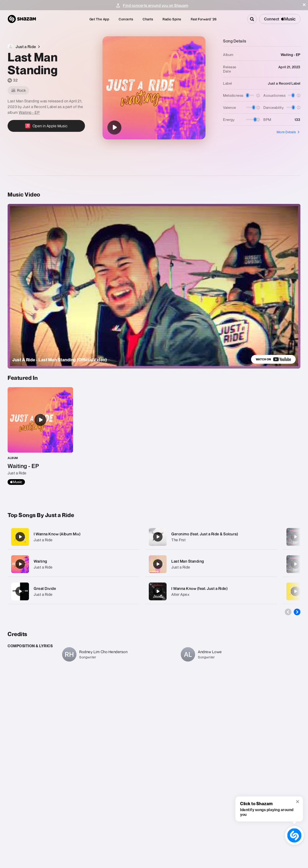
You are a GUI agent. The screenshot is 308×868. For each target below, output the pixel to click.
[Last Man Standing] (114, 128)
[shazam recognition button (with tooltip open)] (294, 835)
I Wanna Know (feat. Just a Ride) (199, 588)
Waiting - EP (29, 112)
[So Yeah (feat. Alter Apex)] (295, 564)
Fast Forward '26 (204, 19)
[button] (304, 5)
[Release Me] (295, 591)
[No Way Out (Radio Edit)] (295, 537)
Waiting (40, 561)
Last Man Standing (188, 561)
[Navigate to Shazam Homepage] (22, 19)
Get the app (99, 19)
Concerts (126, 19)
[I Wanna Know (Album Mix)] (73, 537)
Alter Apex (180, 594)
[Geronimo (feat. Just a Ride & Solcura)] (211, 537)
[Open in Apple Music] (46, 126)
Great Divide (45, 588)
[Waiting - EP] (40, 436)
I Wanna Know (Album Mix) (57, 534)
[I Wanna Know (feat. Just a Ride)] (211, 591)
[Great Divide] (73, 591)
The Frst (178, 540)
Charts (148, 19)
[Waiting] (73, 564)
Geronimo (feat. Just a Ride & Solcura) (205, 534)
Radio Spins (172, 19)
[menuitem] (99, 19)
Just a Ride (43, 540)
